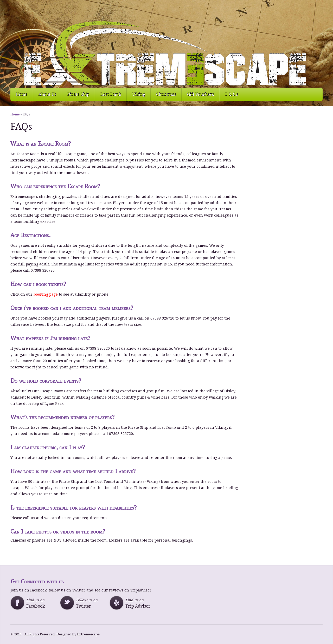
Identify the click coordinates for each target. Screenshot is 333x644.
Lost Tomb (111, 95)
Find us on (35, 603)
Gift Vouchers (200, 95)
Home (22, 95)
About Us (47, 95)
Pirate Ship (78, 95)
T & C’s (231, 95)
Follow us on (85, 603)
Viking (139, 95)
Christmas (166, 95)
